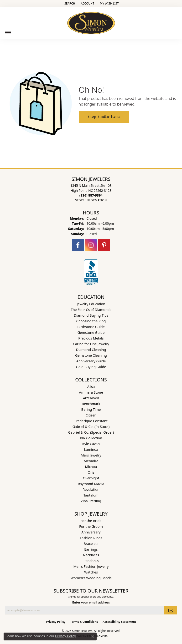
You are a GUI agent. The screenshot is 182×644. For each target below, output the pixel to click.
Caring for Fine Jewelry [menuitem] (91, 344)
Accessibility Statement (119, 622)
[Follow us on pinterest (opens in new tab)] (104, 245)
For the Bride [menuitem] (91, 521)
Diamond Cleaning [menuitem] (91, 350)
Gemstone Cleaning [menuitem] (91, 355)
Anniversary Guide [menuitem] (91, 361)
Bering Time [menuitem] (91, 409)
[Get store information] (91, 200)
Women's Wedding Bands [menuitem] (91, 578)
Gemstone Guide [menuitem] (91, 332)
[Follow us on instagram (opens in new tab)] (91, 245)
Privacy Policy (56, 622)
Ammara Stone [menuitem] (91, 392)
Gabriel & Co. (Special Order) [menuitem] (91, 432)
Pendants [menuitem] (91, 561)
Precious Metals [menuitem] (91, 338)
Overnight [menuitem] (91, 478)
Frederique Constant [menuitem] (91, 421)
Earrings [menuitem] (91, 549)
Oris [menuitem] (91, 472)
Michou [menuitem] (91, 467)
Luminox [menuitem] (91, 449)
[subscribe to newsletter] (171, 610)
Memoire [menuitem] (91, 461)
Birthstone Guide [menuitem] (91, 327)
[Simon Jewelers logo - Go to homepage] (91, 21)
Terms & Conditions (84, 622)
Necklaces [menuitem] (91, 555)
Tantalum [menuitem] (91, 495)
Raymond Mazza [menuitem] (91, 484)
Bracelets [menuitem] (91, 544)
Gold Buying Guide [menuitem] (91, 367)
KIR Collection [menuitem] (91, 438)
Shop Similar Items (104, 117)
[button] (69, 4)
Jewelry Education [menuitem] (91, 304)
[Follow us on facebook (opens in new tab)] (78, 245)
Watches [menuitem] (91, 572)
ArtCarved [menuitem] (91, 398)
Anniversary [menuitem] (91, 532)
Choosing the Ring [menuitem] (91, 321)
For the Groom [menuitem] (91, 526)
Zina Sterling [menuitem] (91, 501)
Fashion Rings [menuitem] (91, 538)
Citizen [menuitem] (91, 415)
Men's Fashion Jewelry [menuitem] (91, 566)
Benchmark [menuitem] (91, 404)
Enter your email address (91, 602)
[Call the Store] (91, 195)
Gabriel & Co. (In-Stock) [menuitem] (91, 427)
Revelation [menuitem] (91, 489)
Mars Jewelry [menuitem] (91, 455)
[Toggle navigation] (8, 33)
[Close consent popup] (93, 636)
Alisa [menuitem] (91, 387)
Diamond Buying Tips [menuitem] (91, 315)
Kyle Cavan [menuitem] (91, 444)
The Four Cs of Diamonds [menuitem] (91, 310)
